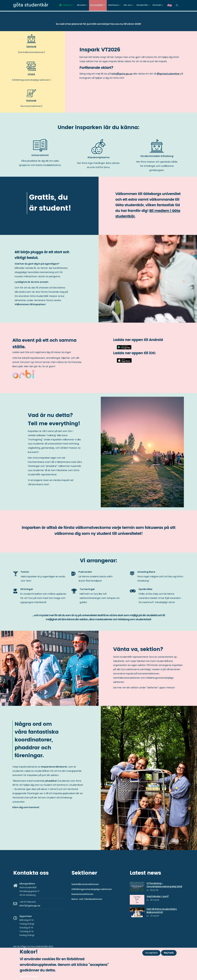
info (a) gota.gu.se (30, 906)
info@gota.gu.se (122, 74)
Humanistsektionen (82, 894)
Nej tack (169, 953)
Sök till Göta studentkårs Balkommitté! (162, 911)
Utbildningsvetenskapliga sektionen (92, 889)
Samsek (31, 46)
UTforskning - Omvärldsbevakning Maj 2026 (164, 885)
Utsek (31, 74)
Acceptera (151, 953)
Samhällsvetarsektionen (85, 884)
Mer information (29, 976)
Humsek (31, 100)
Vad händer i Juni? (158, 896)
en (171, 6)
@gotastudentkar (168, 74)
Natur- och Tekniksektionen (87, 899)
